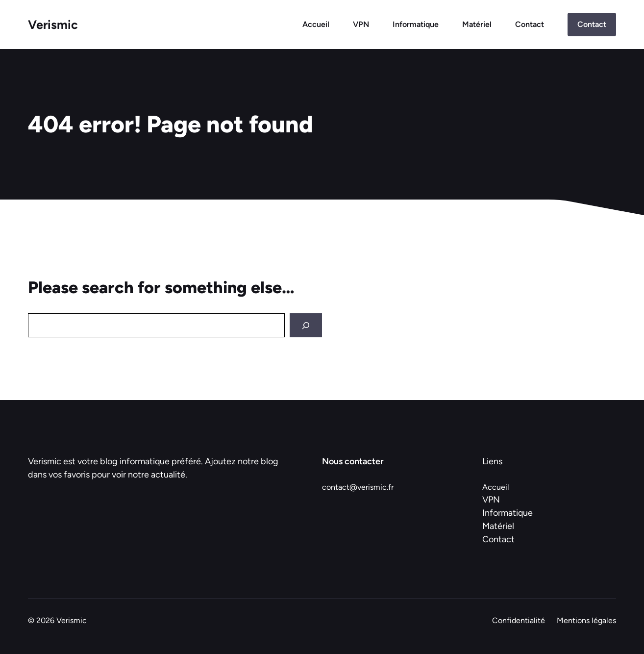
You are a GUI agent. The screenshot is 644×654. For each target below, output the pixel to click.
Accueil (316, 24)
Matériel (477, 24)
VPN (361, 24)
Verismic (53, 25)
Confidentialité (519, 620)
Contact (530, 24)
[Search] (306, 325)
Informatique (416, 24)
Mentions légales (586, 620)
